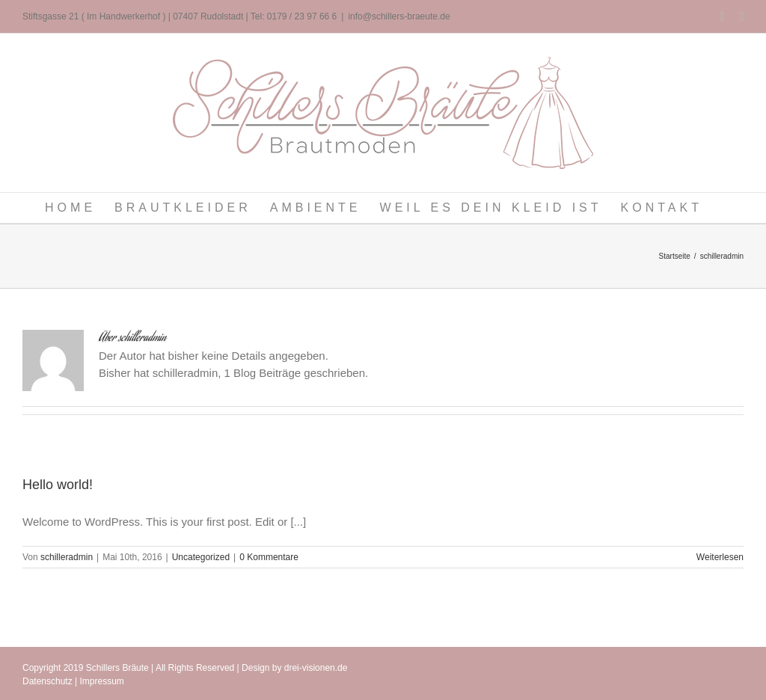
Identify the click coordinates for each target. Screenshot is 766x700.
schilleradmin (67, 557)
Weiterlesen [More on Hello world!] (720, 557)
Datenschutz (48, 681)
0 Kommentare (269, 557)
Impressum (102, 681)
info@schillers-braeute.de (399, 16)
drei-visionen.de (316, 668)
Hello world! (58, 485)
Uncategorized (201, 557)
